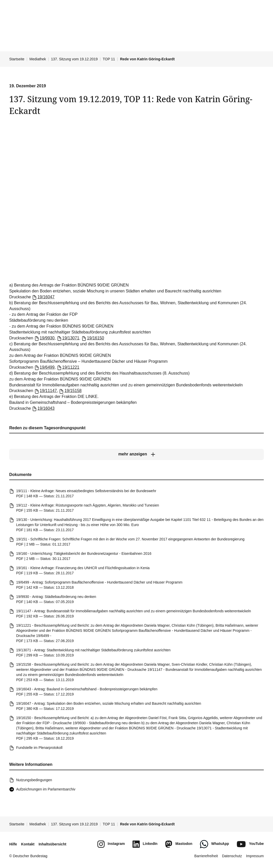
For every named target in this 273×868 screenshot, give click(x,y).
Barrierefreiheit (206, 856)
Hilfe (13, 844)
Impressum (255, 856)
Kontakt (28, 844)
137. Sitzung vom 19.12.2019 (74, 59)
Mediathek (38, 59)
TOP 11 (109, 59)
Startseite (17, 59)
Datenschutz (232, 856)
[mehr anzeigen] (136, 454)
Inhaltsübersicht (52, 844)
